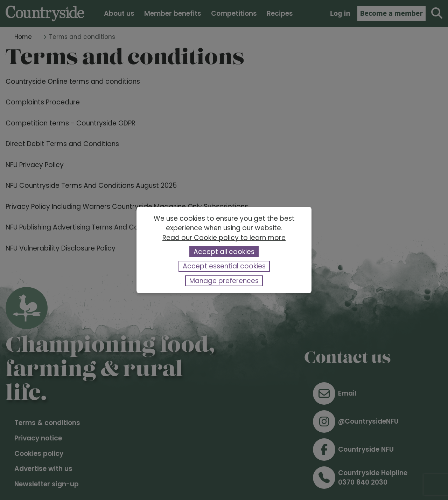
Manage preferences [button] (224, 281)
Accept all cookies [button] (224, 252)
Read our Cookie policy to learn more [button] (224, 238)
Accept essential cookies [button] (224, 266)
